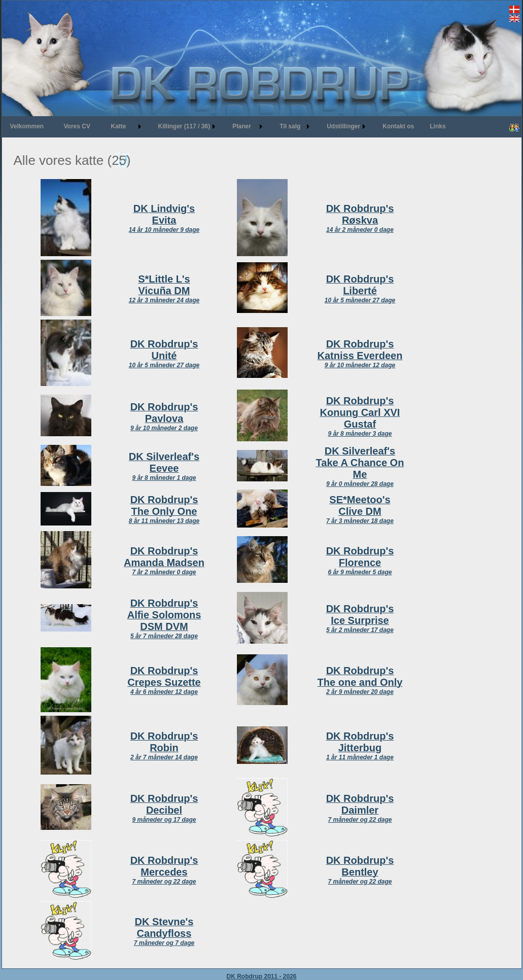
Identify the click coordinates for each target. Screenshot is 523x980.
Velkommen (27, 126)
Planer (242, 126)
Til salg (290, 126)
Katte (119, 126)
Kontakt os (398, 126)
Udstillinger (343, 126)
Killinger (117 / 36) (184, 126)
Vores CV (77, 126)
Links (438, 126)
